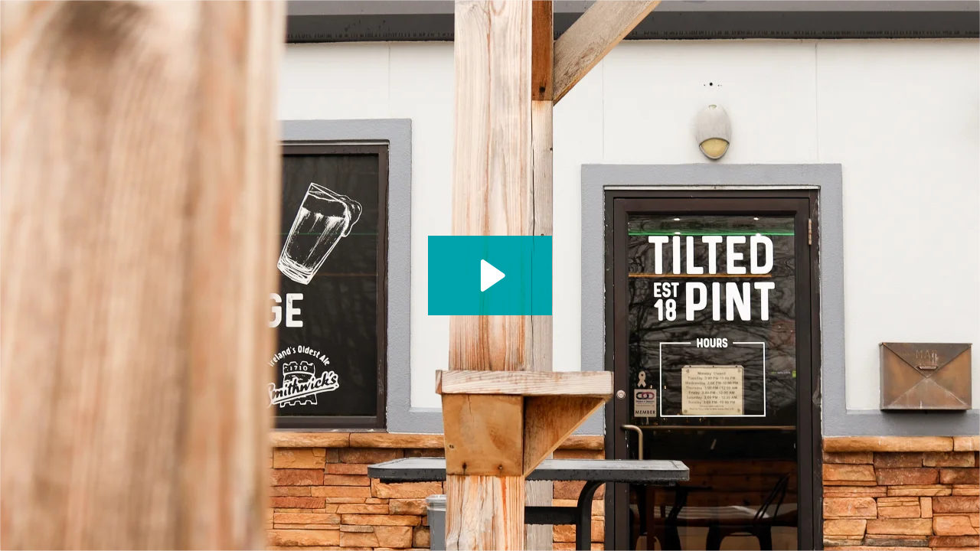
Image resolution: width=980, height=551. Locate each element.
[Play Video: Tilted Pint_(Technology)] (490, 275)
